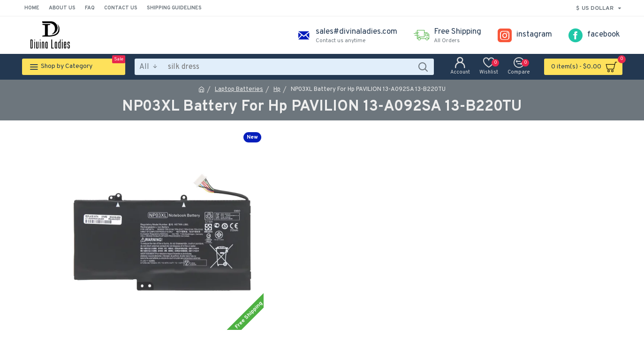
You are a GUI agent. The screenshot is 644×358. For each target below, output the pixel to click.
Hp (277, 89)
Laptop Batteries (239, 89)
